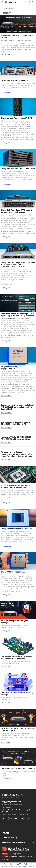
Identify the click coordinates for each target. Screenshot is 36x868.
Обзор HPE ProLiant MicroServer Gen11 (18, 169)
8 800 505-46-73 (13, 795)
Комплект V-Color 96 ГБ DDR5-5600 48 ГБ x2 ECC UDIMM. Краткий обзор (17, 438)
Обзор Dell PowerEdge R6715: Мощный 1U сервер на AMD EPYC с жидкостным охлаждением (18, 265)
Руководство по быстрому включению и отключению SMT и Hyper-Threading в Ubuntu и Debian (17, 454)
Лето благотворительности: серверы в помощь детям (18, 729)
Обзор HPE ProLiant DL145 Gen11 (15, 80)
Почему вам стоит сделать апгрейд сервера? (17, 694)
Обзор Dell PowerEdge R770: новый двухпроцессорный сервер (16, 211)
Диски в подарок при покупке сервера (15, 622)
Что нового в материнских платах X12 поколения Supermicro (17, 658)
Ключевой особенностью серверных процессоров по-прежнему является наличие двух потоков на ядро (18, 316)
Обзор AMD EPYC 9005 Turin (13, 572)
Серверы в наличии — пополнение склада (17, 36)
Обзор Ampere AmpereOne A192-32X (17, 529)
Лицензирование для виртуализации (11, 368)
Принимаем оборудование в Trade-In (18, 768)
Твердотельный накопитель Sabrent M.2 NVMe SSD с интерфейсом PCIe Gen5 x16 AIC (18, 407)
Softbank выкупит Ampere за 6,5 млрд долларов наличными (15, 486)
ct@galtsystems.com (12, 802)
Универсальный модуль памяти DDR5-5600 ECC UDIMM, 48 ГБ (16, 423)
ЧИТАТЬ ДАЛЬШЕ (7, 54)
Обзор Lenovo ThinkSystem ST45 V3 (16, 118)
